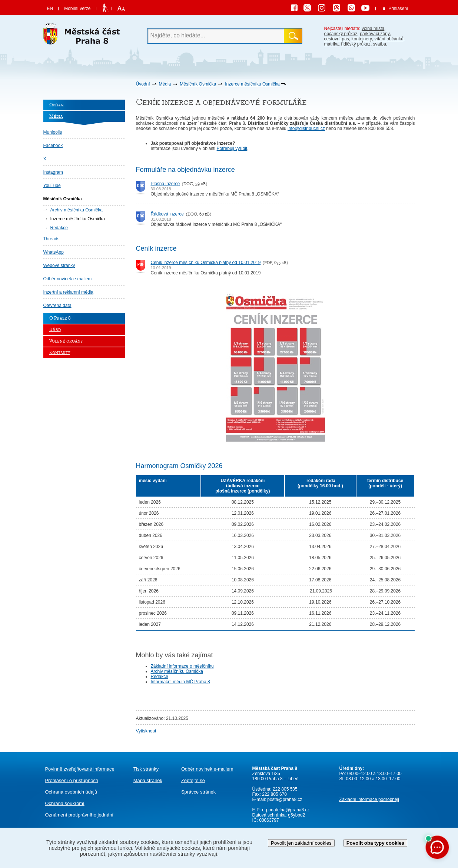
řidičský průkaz (356, 44)
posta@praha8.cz (285, 799)
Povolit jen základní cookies (301, 843)
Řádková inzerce (167, 214)
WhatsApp (54, 252)
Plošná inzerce (165, 184)
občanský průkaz (341, 34)
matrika (331, 44)
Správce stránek (198, 792)
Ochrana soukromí (65, 803)
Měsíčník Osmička (198, 84)
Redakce (59, 228)
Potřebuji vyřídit (232, 148)
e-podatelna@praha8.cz (285, 810)
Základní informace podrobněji (369, 799)
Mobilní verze (77, 9)
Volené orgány (66, 341)
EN (50, 9)
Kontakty (60, 353)
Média (165, 84)
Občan (57, 105)
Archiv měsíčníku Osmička (77, 210)
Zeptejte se (193, 780)
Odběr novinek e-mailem (68, 279)
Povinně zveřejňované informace (80, 769)
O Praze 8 (60, 318)
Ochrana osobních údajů (71, 792)
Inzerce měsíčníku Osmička (252, 84)
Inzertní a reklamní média (68, 292)
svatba (380, 44)
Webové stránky (59, 266)
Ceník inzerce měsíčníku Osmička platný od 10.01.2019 (206, 263)
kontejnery (362, 39)
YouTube (52, 186)
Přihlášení (398, 9)
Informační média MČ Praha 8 (180, 682)
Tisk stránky (146, 769)
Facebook (53, 146)
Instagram (53, 172)
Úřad (55, 330)
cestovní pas (337, 39)
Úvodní (143, 84)
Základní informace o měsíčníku (182, 666)
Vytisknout (146, 731)
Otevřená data (57, 306)
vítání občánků (389, 39)
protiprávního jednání (79, 815)
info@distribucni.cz (306, 128)
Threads (52, 239)
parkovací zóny (375, 34)
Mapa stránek (148, 780)
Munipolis (53, 132)
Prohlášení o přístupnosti (72, 780)
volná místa (373, 29)
